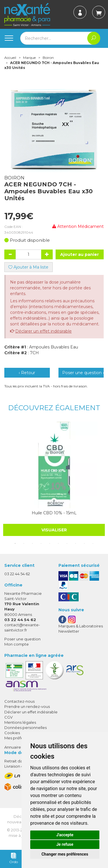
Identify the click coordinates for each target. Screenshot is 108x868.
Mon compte (17, 644)
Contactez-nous (19, 701)
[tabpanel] (54, 479)
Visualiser (54, 530)
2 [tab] (24, 543)
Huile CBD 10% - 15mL (54, 513)
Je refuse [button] (65, 844)
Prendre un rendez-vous (27, 706)
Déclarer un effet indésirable (43, 331)
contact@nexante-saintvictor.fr (22, 627)
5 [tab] (50, 543)
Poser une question (22, 639)
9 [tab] (84, 543)
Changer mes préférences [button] (65, 854)
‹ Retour (27, 373)
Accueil (10, 58)
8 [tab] (76, 543)
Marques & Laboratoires (81, 626)
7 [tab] (67, 543)
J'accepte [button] (65, 835)
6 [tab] (58, 543)
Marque (29, 58)
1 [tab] (15, 543)
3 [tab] (33, 543)
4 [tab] (41, 543)
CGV (8, 717)
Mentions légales (20, 722)
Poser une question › (83, 373)
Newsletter (69, 631)
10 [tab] (93, 543)
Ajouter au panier (79, 254)
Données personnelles (25, 728)
